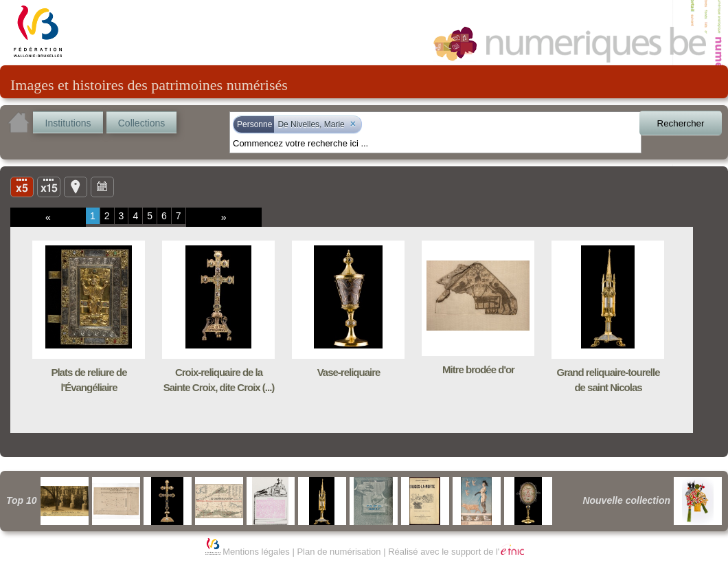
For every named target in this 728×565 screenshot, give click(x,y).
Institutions (68, 123)
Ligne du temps (102, 186)
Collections (141, 123)
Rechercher (681, 123)
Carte (76, 186)
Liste (49, 186)
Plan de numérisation (339, 552)
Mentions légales (256, 552)
